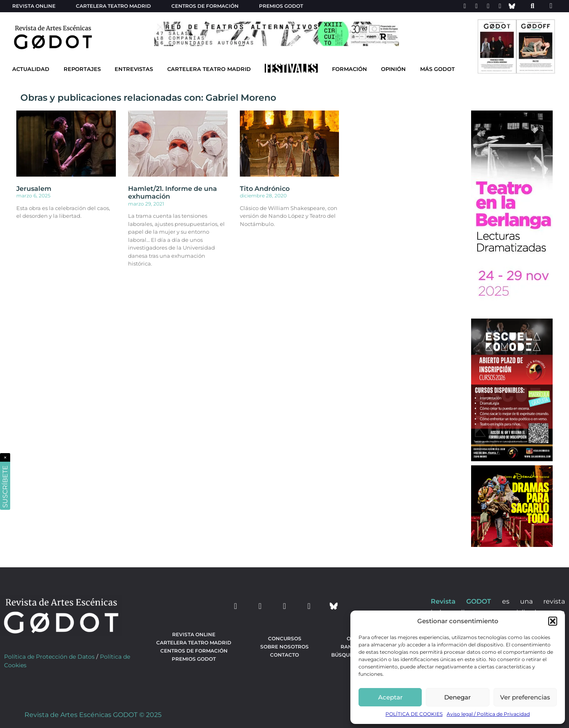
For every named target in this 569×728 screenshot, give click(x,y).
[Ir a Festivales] (291, 70)
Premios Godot (281, 6)
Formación (350, 69)
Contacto (284, 655)
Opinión (393, 69)
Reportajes (82, 69)
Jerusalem (34, 189)
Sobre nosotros (284, 647)
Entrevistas (134, 69)
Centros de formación (205, 6)
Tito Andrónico (265, 189)
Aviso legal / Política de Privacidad (488, 714)
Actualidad (31, 69)
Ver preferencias (525, 697)
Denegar (457, 697)
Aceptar (390, 697)
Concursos (285, 638)
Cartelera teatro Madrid (113, 6)
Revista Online (34, 6)
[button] (553, 621)
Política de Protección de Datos (49, 657)
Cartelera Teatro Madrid (209, 69)
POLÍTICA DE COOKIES (414, 714)
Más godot (437, 69)
